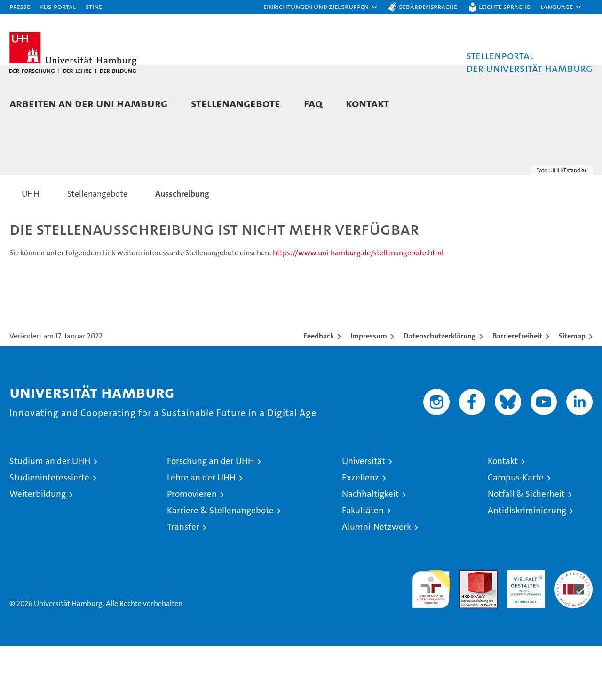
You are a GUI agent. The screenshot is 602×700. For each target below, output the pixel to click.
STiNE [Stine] (94, 6)
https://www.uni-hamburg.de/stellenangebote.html (358, 307)
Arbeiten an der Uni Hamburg (88, 103)
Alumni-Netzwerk (376, 581)
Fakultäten (363, 564)
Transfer (183, 581)
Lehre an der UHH (201, 531)
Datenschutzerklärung (440, 390)
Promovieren (192, 548)
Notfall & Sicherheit (526, 548)
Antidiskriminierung (527, 564)
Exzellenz (360, 531)
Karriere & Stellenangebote (220, 564)
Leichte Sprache (504, 6)
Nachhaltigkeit (370, 548)
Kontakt (367, 103)
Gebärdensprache (428, 6)
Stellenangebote (236, 103)
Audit (468, 629)
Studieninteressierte (49, 531)
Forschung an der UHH (210, 515)
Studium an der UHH (50, 515)
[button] (321, 7)
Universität (364, 515)
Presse (20, 6)
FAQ (313, 103)
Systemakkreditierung (574, 629)
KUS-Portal (58, 6)
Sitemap (572, 390)
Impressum (369, 390)
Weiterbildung (38, 548)
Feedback (319, 390)
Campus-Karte (516, 531)
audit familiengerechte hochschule (431, 639)
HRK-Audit (524, 629)
